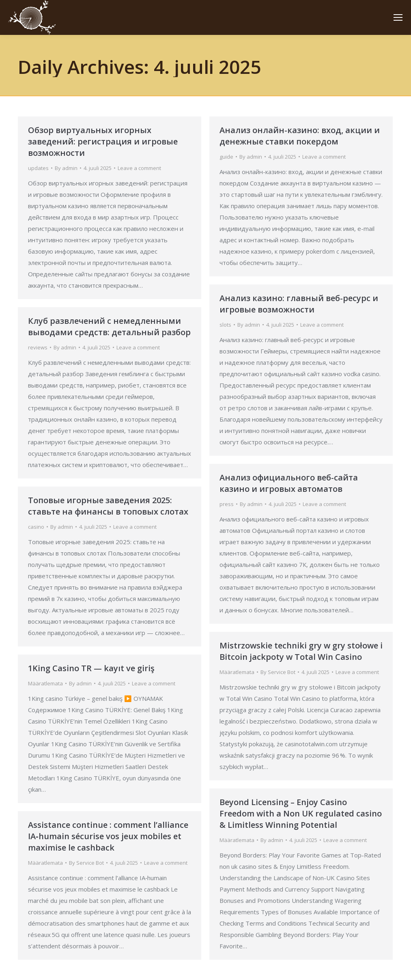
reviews (38, 347)
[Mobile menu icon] (398, 17)
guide (226, 157)
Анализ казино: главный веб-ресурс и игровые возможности (299, 304)
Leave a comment (139, 168)
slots (225, 325)
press (227, 504)
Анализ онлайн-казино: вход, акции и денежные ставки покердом (300, 136)
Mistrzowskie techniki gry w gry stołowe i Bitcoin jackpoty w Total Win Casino (301, 651)
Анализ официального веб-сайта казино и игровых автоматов (289, 483)
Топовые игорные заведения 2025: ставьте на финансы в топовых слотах (108, 506)
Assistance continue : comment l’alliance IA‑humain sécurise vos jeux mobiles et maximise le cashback (108, 836)
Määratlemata (237, 672)
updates (38, 168)
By (66, 168)
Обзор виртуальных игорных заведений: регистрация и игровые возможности (103, 141)
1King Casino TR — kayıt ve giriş (91, 668)
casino (36, 527)
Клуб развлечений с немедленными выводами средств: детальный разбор (109, 326)
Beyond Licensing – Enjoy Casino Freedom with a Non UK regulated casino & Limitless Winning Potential (301, 813)
